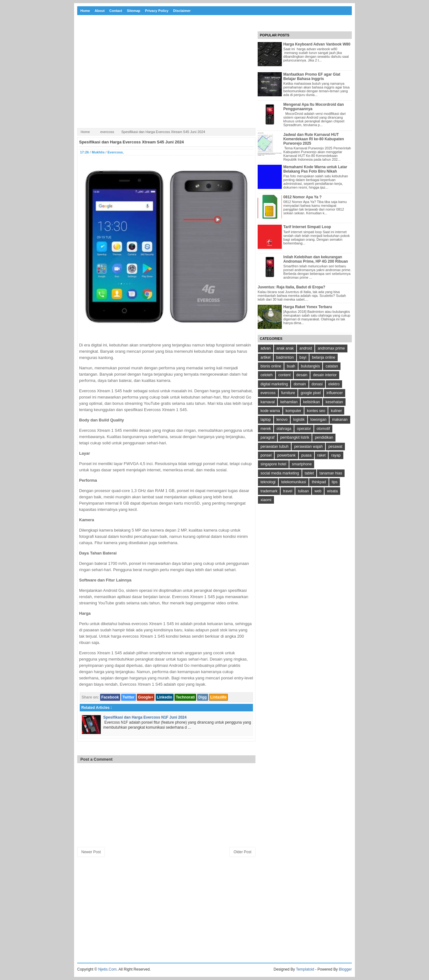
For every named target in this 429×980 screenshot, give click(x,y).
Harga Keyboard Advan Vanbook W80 (317, 44)
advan (266, 348)
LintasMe (218, 697)
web (318, 491)
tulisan (303, 491)
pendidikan (324, 437)
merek (266, 429)
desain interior (325, 375)
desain (302, 375)
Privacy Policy (157, 11)
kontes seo (316, 411)
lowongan (318, 420)
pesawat (335, 447)
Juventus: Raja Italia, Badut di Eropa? (291, 287)
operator (304, 429)
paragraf (268, 437)
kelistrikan (311, 402)
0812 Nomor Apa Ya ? (303, 197)
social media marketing (280, 473)
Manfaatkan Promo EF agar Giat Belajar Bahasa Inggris (312, 77)
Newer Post (91, 852)
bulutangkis (311, 366)
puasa (306, 455)
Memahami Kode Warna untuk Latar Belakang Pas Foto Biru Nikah (315, 169)
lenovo (282, 420)
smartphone (302, 464)
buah (291, 366)
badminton (285, 357)
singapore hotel (273, 464)
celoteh (267, 375)
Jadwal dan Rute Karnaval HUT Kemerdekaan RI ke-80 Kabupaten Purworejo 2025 (314, 139)
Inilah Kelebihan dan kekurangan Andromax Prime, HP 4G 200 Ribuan (316, 259)
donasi (317, 384)
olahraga (284, 429)
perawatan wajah (308, 447)
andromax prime (331, 348)
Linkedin (165, 697)
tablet (309, 473)
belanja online (324, 357)
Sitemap (134, 11)
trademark (269, 491)
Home (85, 11)
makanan (340, 420)
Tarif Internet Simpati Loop (307, 227)
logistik (299, 420)
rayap (336, 455)
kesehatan (334, 402)
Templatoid (305, 969)
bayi (303, 357)
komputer (293, 411)
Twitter (128, 697)
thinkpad (319, 482)
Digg (203, 697)
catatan (332, 366)
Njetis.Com (107, 969)
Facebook (110, 697)
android (306, 348)
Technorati (185, 697)
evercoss (107, 132)
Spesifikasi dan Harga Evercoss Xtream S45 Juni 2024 (131, 142)
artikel (265, 357)
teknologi (268, 482)
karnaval (268, 402)
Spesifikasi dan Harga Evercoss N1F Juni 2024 (145, 717)
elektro (334, 384)
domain (300, 384)
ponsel (266, 455)
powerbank (286, 455)
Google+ (146, 697)
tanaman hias (331, 473)
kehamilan (289, 402)
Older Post (242, 852)
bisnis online (271, 366)
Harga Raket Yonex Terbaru (308, 307)
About (100, 11)
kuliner (336, 411)
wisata (332, 491)
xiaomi (266, 500)
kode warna (270, 411)
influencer (335, 393)
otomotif (323, 429)
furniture (288, 393)
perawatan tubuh (274, 447)
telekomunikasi (294, 482)
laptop (266, 420)
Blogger (345, 969)
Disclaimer (182, 11)
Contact (116, 11)
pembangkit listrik (295, 437)
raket (322, 455)
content (284, 375)
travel (288, 491)
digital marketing (274, 384)
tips (335, 482)
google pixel (311, 393)
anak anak (285, 348)
